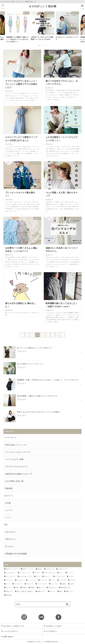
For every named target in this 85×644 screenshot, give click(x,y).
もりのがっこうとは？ (53, 626)
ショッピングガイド (9, 631)
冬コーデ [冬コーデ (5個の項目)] (9, 588)
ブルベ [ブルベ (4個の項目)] (8, 584)
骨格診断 (9, 488)
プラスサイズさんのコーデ (16, 467)
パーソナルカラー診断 (14, 459)
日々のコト (10, 546)
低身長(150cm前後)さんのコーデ (19, 474)
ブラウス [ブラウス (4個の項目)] (73, 580)
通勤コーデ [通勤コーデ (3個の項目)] (69, 591)
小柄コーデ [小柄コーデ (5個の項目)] (9, 591)
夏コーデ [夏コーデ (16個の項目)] (41, 588)
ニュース (9, 510)
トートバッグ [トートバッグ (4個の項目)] (32, 580)
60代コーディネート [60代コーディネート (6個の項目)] (12, 569)
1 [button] (39, 45)
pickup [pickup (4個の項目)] (40, 569)
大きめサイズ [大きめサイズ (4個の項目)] (52, 588)
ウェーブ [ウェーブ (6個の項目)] (70, 573)
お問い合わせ (7, 637)
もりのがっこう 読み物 (43, 6)
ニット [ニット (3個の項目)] (53, 580)
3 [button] (44, 45)
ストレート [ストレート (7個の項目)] (9, 580)
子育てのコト (11, 539)
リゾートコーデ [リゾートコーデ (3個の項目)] (42, 584)
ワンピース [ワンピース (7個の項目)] (54, 584)
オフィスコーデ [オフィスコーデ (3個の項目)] (11, 576)
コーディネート (10, 437)
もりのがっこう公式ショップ (13, 626)
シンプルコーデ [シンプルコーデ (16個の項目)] (60, 576)
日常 (6, 525)
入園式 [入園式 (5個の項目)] (64, 584)
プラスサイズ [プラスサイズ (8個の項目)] (18, 584)
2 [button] (41, 45)
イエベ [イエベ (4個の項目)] (61, 573)
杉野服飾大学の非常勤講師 (16, 554)
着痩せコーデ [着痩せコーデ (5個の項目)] (41, 591)
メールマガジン (50, 631)
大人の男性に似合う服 (14, 481)
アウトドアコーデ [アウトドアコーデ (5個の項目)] (50, 573)
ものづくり (9, 496)
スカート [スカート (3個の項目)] (71, 576)
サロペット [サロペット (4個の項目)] (48, 576)
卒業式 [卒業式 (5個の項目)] (33, 588)
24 (58, 335)
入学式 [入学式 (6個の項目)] (72, 584)
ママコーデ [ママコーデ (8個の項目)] (30, 584)
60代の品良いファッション (16, 445)
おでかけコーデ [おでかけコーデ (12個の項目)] (63, 569)
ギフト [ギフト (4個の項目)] (38, 576)
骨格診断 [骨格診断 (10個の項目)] (9, 595)
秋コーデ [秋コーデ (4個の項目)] (52, 591)
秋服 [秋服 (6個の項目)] (60, 591)
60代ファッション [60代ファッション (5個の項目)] (28, 569)
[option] (18, 28)
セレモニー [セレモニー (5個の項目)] (20, 580)
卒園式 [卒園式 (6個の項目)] (24, 588)
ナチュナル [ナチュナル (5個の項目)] (43, 580)
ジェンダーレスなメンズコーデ (18, 452)
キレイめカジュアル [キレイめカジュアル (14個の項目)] (26, 576)
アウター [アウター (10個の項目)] (37, 573)
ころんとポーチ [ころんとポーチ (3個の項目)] (11, 573)
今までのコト (11, 532)
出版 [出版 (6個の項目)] (17, 588)
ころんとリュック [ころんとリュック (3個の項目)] (25, 573)
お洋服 (8, 503)
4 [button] (46, 45)
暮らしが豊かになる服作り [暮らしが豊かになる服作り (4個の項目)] (25, 591)
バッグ (8, 517)
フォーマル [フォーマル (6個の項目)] (63, 580)
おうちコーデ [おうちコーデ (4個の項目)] (50, 569)
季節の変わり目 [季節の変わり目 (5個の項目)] (65, 588)
